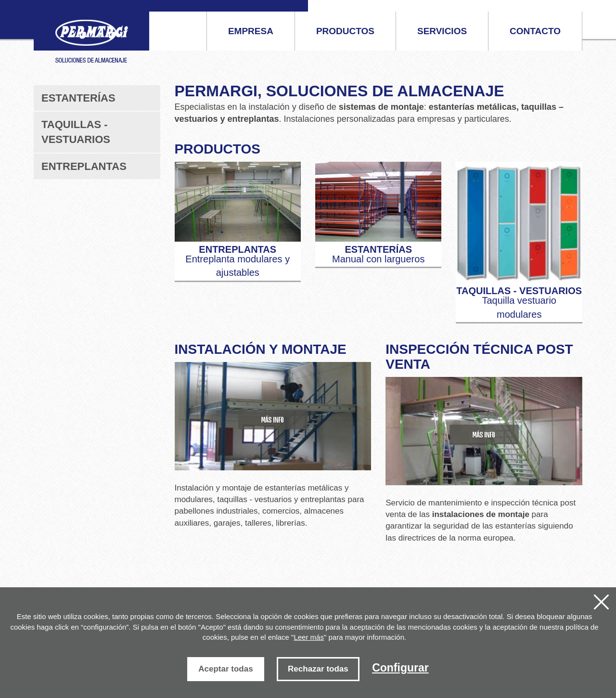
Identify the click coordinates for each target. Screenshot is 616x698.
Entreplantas (84, 166)
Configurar (400, 668)
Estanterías (78, 98)
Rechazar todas (318, 669)
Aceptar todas (225, 669)
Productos (345, 31)
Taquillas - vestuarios (76, 132)
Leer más (309, 637)
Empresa (251, 31)
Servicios (442, 31)
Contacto (535, 31)
